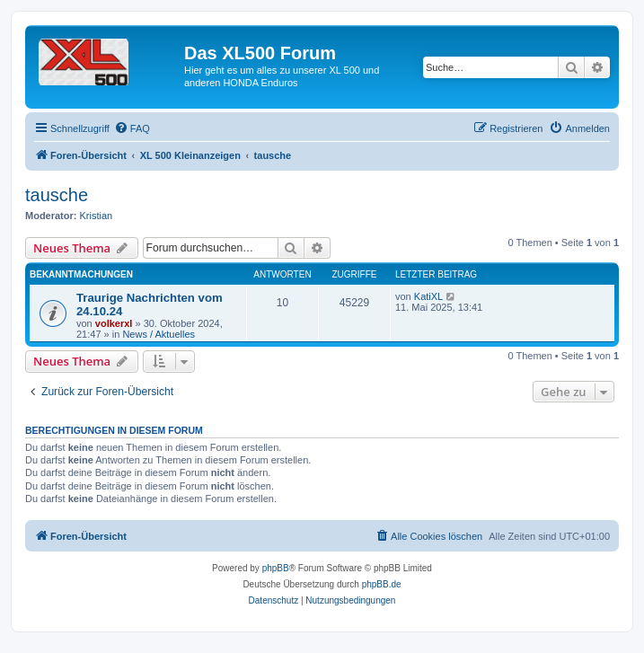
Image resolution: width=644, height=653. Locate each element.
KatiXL (428, 296)
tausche (57, 195)
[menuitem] (132, 128)
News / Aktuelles (159, 334)
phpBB (276, 568)
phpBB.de (382, 584)
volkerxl (114, 323)
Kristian (97, 216)
